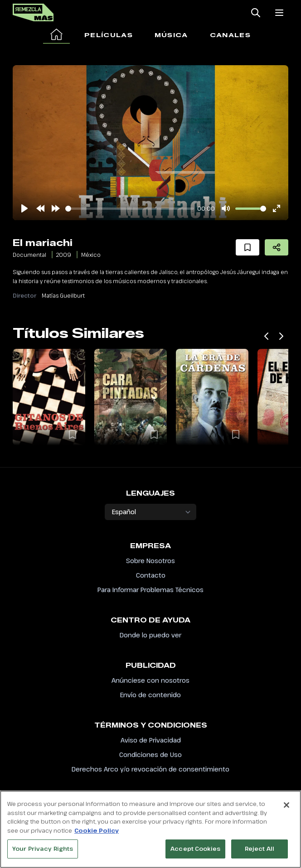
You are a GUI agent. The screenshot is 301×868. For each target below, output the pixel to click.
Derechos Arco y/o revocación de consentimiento (150, 769)
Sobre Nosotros (150, 561)
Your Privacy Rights (43, 850)
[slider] (130, 209)
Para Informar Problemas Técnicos (150, 590)
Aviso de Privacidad (151, 740)
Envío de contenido (150, 695)
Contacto (151, 575)
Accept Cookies (195, 850)
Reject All (260, 850)
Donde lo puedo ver (150, 635)
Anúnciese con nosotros (150, 680)
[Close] (286, 806)
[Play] (24, 208)
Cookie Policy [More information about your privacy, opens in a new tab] (97, 832)
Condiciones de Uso (150, 755)
